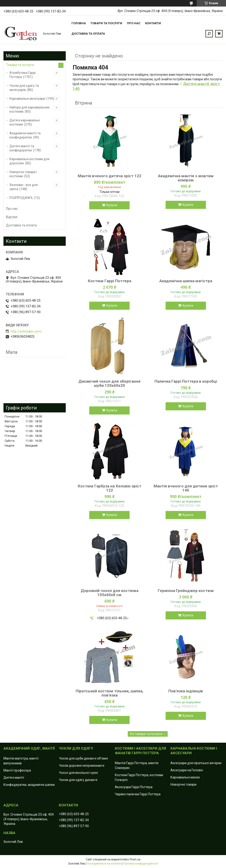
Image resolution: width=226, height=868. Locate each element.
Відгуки (12, 217)
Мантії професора (17, 770)
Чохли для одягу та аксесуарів (24, 88)
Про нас (134, 23)
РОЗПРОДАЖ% (21, 198)
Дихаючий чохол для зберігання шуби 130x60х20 (109, 383)
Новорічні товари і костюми (23, 174)
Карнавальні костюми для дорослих (29, 161)
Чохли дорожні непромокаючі (82, 766)
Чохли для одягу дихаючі (78, 780)
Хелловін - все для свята (24, 187)
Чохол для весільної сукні (78, 773)
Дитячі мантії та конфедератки (22, 148)
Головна (79, 23)
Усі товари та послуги (146, 734)
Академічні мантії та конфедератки (25, 135)
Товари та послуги (106, 23)
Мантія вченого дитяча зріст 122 (110, 176)
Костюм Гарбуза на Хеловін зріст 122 (110, 488)
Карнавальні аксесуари (27, 99)
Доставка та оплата (88, 34)
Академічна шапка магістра (186, 281)
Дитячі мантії (14, 778)
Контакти (153, 23)
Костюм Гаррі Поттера (110, 281)
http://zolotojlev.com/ (26, 331)
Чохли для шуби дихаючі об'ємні (83, 758)
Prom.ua (135, 859)
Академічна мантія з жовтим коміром (186, 178)
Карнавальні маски (185, 777)
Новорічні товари (183, 784)
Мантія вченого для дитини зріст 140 (186, 488)
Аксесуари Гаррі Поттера (134, 787)
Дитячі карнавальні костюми (25, 122)
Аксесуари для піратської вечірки (196, 763)
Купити (112, 205)
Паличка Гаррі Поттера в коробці (186, 381)
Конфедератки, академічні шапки (29, 785)
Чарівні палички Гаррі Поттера (138, 794)
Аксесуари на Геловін (187, 770)
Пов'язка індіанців (186, 691)
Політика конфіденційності (141, 864)
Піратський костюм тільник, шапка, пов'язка (109, 693)
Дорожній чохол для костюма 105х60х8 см (110, 593)
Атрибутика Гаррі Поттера (23, 75)
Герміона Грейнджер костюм (186, 591)
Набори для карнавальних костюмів (30, 109)
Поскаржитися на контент (104, 864)
